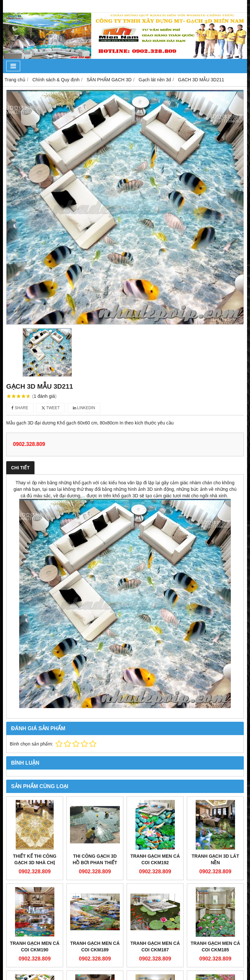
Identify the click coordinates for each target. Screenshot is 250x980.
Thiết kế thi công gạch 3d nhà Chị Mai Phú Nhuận (35, 863)
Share (20, 408)
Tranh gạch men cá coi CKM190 (35, 946)
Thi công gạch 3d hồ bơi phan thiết (95, 859)
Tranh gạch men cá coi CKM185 (215, 946)
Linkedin (84, 408)
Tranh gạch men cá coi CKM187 (155, 946)
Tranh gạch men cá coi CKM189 (95, 946)
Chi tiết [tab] (20, 468)
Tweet (51, 408)
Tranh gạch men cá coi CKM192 (155, 859)
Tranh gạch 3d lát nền (215, 859)
